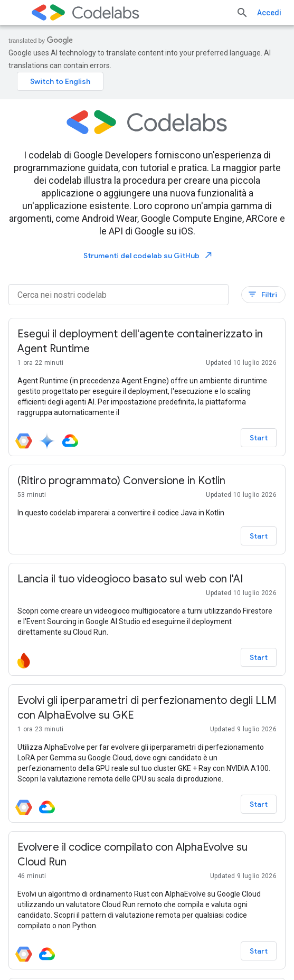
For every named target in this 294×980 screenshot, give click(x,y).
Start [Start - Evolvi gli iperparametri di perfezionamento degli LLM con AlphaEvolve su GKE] (259, 804)
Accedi (269, 13)
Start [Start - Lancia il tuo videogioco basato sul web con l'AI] (259, 657)
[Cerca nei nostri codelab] (118, 295)
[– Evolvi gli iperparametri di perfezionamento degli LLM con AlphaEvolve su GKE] (147, 708)
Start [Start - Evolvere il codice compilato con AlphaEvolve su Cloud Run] (259, 951)
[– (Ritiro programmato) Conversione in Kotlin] (147, 481)
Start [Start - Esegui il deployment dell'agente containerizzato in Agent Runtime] (259, 438)
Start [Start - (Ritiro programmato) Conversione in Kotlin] (259, 536)
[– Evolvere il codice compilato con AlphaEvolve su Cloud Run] (147, 855)
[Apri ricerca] (242, 13)
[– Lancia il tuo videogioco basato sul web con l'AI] (147, 579)
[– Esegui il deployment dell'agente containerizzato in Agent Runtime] (147, 342)
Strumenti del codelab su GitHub (148, 255)
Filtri (262, 294)
